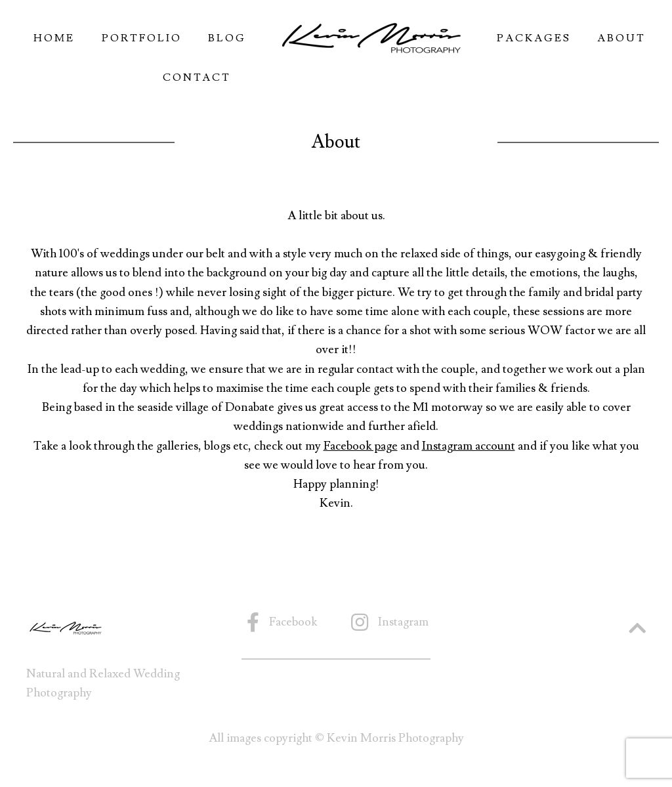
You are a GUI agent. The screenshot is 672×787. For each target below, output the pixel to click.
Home (54, 38)
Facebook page (361, 446)
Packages (534, 38)
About (621, 38)
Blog (227, 38)
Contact (197, 77)
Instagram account (469, 446)
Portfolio (142, 38)
